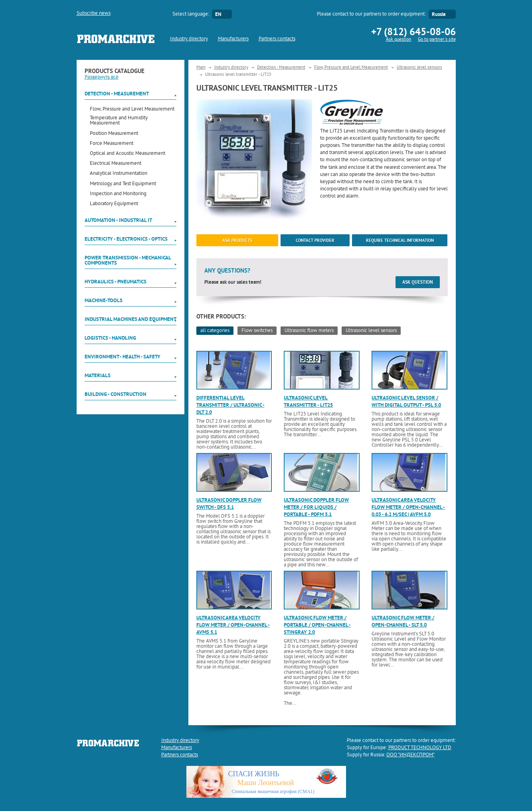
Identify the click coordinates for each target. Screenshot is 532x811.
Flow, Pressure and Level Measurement (132, 110)
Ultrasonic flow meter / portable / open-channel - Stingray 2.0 (317, 625)
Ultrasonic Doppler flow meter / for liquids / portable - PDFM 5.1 (316, 507)
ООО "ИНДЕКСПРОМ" (410, 755)
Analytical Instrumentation (119, 174)
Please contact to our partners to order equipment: (371, 14)
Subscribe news (94, 14)
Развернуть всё (102, 77)
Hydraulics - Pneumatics (116, 282)
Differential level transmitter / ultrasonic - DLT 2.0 (230, 405)
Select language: (191, 14)
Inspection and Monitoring (118, 194)
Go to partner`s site (437, 40)
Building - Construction (116, 394)
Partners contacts (277, 39)
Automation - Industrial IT (118, 220)
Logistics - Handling (110, 338)
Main (201, 67)
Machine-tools (104, 300)
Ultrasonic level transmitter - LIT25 (308, 401)
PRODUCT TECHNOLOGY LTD (420, 748)
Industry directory (189, 39)
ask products (237, 240)
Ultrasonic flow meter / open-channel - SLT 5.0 (403, 621)
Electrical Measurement (116, 164)
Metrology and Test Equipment (123, 184)
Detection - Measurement (117, 94)
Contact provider (315, 240)
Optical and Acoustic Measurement (128, 154)
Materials (98, 375)
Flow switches (257, 331)
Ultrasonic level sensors (419, 67)
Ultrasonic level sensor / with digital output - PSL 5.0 (406, 401)
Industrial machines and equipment (131, 319)
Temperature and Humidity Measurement (119, 121)
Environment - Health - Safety (123, 357)
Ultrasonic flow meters (309, 331)
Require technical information (400, 240)
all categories (215, 331)
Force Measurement (112, 144)
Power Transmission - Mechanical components (128, 260)
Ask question (399, 40)
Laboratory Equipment (114, 204)
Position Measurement (114, 134)
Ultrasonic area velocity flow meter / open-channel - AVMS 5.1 (233, 625)
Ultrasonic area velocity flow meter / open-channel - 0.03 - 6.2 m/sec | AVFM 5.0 (408, 507)
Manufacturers (233, 39)
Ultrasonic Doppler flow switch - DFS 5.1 (229, 503)
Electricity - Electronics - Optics (126, 239)
